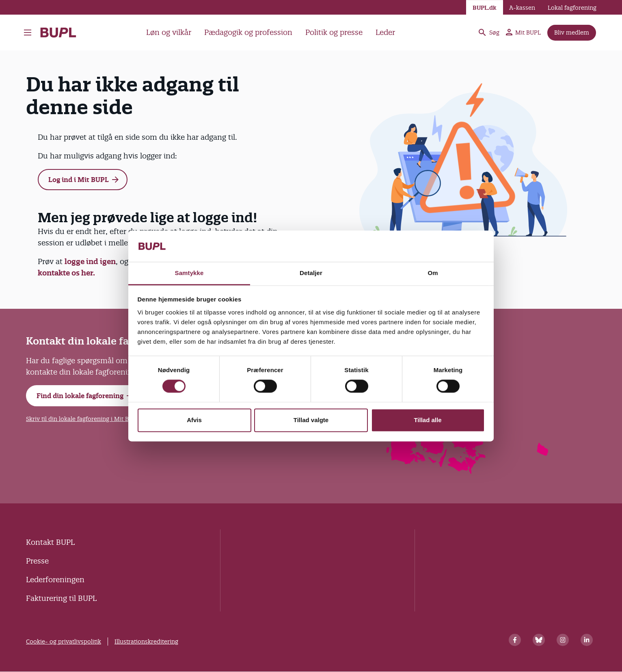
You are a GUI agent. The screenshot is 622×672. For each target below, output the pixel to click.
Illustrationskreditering (146, 642)
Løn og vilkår (169, 32)
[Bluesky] (539, 640)
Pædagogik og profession (248, 32)
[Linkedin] (587, 640)
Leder (385, 32)
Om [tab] (433, 273)
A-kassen (522, 8)
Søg (488, 33)
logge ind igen (90, 261)
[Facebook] (515, 640)
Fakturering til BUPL (61, 598)
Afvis (194, 420)
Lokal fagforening (572, 8)
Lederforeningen (55, 580)
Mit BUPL (523, 33)
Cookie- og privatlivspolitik (64, 642)
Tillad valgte (311, 420)
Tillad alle (428, 420)
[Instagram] (563, 640)
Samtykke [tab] (189, 273)
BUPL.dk (485, 8)
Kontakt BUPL (50, 542)
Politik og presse (334, 32)
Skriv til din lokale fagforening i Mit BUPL (83, 419)
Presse (37, 561)
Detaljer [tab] (311, 273)
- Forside (58, 33)
